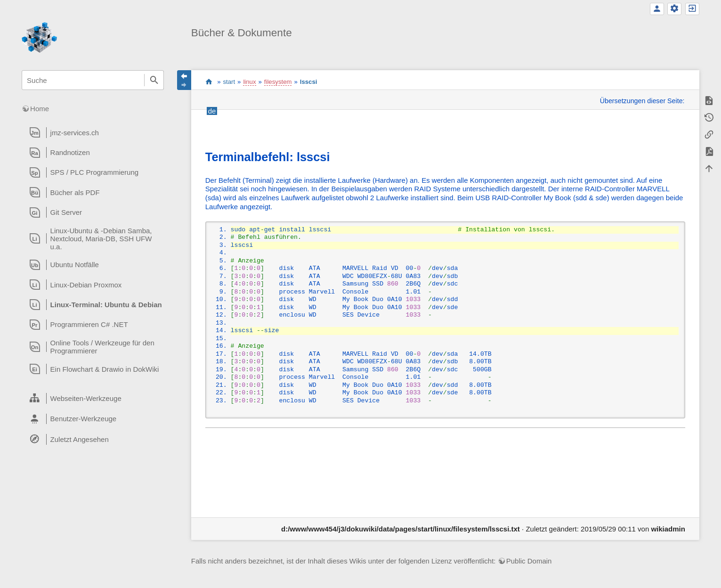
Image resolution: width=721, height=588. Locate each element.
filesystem (278, 82)
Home (40, 109)
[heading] (93, 132)
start (209, 82)
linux (249, 82)
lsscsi (309, 82)
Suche (154, 80)
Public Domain (529, 561)
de (212, 111)
